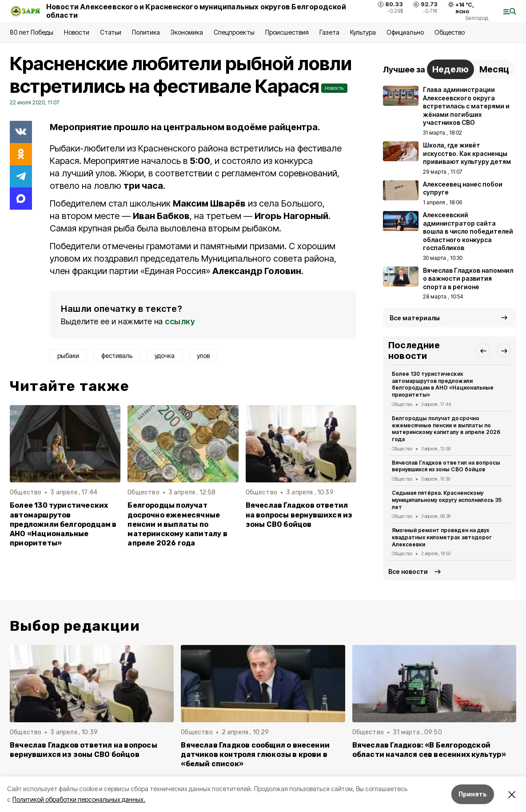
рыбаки (68, 356)
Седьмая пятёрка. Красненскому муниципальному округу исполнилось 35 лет (447, 500)
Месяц (494, 69)
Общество (450, 32)
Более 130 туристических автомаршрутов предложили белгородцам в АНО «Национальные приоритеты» (63, 524)
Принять (473, 794)
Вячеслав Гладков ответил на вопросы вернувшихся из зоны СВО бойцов (299, 515)
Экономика (187, 32)
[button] (483, 350)
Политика (146, 32)
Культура (363, 32)
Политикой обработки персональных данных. (79, 799)
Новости (76, 32)
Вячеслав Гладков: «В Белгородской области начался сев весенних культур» (429, 750)
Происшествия (287, 32)
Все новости (408, 571)
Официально (405, 32)
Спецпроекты (234, 32)
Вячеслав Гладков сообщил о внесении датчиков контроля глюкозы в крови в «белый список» (255, 754)
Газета (329, 32)
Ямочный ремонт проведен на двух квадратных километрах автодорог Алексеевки (442, 537)
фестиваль (117, 356)
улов (203, 356)
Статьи (111, 32)
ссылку (180, 321)
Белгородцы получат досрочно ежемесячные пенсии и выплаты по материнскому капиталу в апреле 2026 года (177, 524)
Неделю (450, 69)
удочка (165, 356)
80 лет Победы (32, 32)
